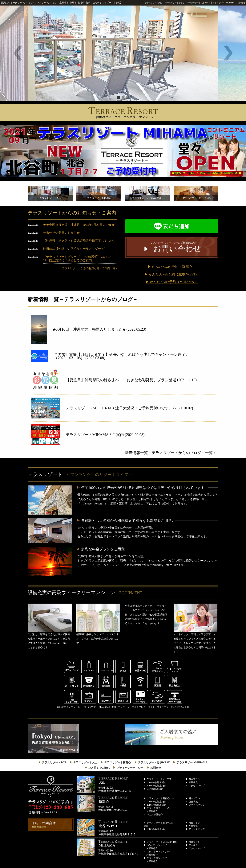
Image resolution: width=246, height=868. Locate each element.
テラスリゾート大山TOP (159, 779)
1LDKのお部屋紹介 (157, 782)
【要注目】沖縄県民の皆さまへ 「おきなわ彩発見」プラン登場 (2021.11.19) (131, 380)
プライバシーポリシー (130, 768)
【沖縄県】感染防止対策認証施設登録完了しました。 (80, 241)
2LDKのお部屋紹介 (157, 786)
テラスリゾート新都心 (175, 3)
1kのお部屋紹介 (155, 815)
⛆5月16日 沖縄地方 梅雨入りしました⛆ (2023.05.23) (99, 329)
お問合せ (241, 3)
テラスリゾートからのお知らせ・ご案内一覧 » (90, 268)
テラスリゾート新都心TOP (160, 798)
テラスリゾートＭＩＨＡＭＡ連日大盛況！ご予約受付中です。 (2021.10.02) (129, 408)
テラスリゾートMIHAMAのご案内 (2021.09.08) (105, 435)
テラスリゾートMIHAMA (223, 3)
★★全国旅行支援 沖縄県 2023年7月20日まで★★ (79, 225)
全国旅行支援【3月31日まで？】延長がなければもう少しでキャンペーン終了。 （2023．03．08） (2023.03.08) (135, 356)
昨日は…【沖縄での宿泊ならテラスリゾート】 (75, 249)
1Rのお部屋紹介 (155, 789)
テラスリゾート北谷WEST (198, 3)
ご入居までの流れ (99, 768)
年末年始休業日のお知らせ (61, 233)
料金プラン (194, 779)
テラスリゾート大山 (154, 3)
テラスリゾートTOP (54, 763)
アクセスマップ (197, 786)
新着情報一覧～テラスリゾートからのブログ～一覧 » (170, 453)
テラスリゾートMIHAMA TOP (162, 842)
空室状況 (193, 782)
